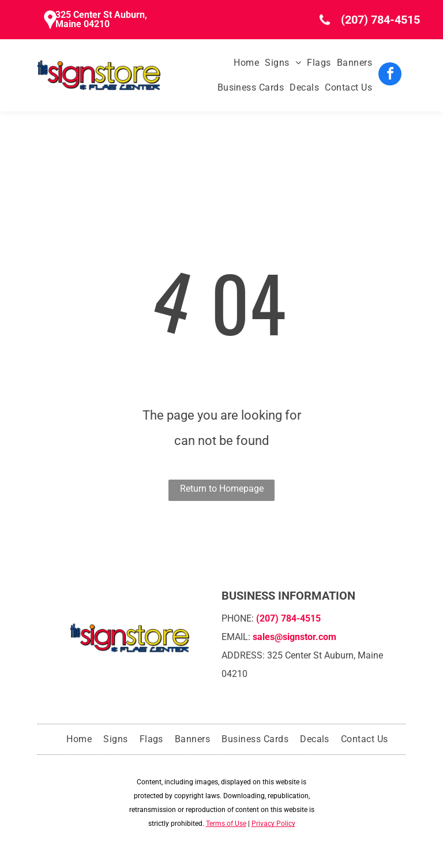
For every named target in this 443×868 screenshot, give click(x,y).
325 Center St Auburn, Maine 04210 (101, 19)
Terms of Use (226, 824)
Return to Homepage (222, 489)
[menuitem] (243, 63)
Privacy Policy (273, 824)
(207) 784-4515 (380, 20)
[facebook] (390, 75)
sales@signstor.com (294, 637)
